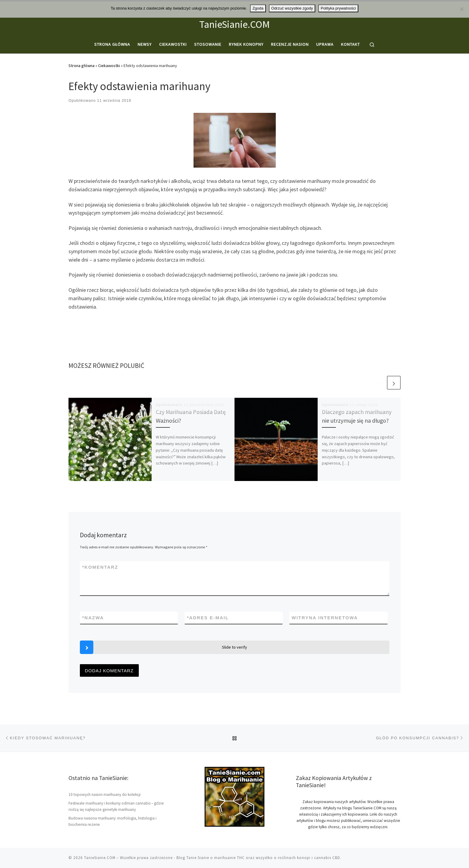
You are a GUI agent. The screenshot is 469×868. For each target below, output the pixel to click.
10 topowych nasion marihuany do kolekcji (105, 795)
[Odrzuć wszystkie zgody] (462, 9)
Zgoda (258, 8)
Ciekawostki (109, 66)
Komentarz (100, 567)
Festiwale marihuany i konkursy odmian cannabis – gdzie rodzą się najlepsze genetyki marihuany (116, 806)
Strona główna (82, 66)
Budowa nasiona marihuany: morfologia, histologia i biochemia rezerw (112, 821)
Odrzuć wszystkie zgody (292, 8)
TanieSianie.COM (100, 858)
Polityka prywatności (338, 8)
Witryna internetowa (325, 618)
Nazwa (93, 618)
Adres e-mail (208, 618)
